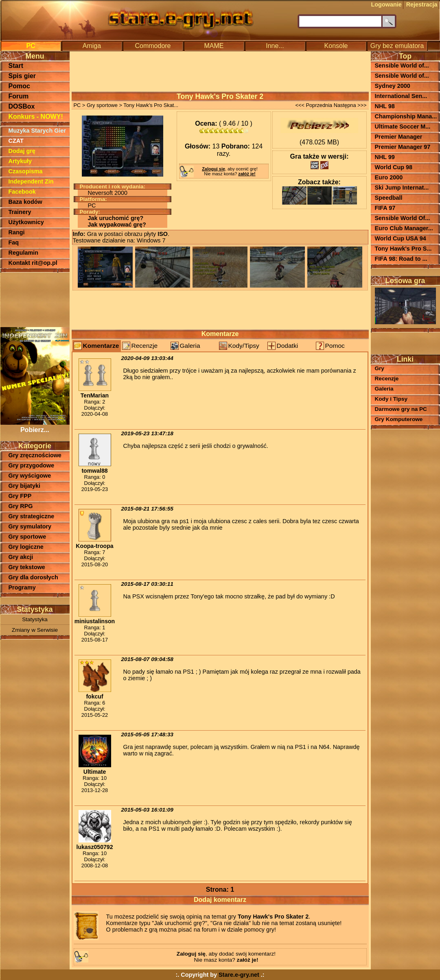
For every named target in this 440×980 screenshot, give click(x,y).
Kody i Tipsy (391, 399)
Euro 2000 (389, 177)
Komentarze (101, 346)
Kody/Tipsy (244, 346)
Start (16, 66)
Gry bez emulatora (397, 46)
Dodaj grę (22, 151)
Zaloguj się (213, 169)
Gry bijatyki (24, 486)
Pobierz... (35, 426)
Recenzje (145, 346)
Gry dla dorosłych (33, 577)
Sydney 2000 (393, 86)
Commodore (153, 46)
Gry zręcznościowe (35, 455)
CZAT (16, 141)
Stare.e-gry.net (239, 975)
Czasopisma (26, 171)
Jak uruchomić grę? (116, 218)
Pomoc (19, 86)
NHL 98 (385, 106)
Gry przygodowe (32, 465)
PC (31, 46)
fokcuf (94, 696)
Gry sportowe (27, 537)
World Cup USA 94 (401, 238)
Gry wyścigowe (30, 476)
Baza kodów (25, 202)
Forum (19, 96)
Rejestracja (422, 4)
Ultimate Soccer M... (403, 127)
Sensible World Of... (403, 218)
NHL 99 (385, 157)
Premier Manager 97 (403, 147)
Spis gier (22, 76)
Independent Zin (31, 181)
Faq (14, 242)
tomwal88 (94, 471)
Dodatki (288, 346)
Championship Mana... (406, 116)
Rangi (17, 232)
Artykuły (20, 161)
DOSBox (22, 106)
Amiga (92, 46)
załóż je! (247, 174)
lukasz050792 (94, 847)
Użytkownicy (26, 222)
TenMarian (95, 395)
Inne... (275, 46)
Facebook (22, 192)
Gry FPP (20, 496)
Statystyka (35, 619)
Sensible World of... (402, 65)
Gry (380, 368)
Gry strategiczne (32, 516)
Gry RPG (21, 506)
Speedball (389, 198)
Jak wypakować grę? (117, 225)
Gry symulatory (30, 526)
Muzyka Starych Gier (37, 131)
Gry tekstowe (27, 567)
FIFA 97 (385, 208)
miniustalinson (95, 621)
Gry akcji (21, 557)
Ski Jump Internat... (402, 188)
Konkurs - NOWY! (36, 117)
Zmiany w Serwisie (35, 630)
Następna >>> (350, 105)
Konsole (336, 46)
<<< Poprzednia (314, 105)
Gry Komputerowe (399, 419)
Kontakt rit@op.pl (33, 263)
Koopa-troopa (94, 546)
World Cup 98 (394, 167)
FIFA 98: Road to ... (401, 259)
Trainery (20, 212)
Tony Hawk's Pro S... (403, 249)
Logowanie (386, 4)
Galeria (190, 346)
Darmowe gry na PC (401, 409)
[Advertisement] (35, 299)
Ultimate (95, 772)
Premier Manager (399, 137)
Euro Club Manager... (404, 228)
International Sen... (401, 96)
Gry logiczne (26, 547)
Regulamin (24, 253)
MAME (214, 46)
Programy (22, 587)
